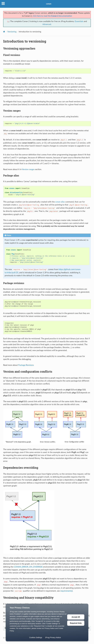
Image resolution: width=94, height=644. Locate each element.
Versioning (12, 32)
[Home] (4, 32)
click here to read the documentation (52, 16)
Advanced (47, 24)
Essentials (79, 21)
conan (49, 4)
